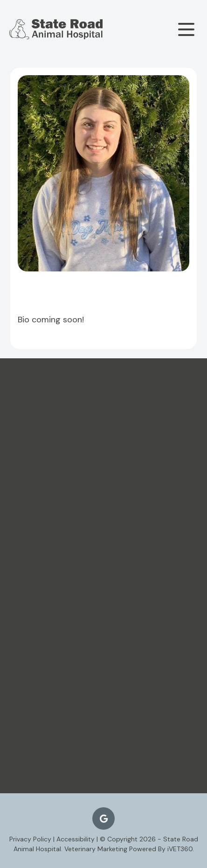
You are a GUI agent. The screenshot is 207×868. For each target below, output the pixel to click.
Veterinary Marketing (96, 849)
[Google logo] (103, 818)
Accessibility (76, 839)
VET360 (180, 849)
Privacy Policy (30, 839)
